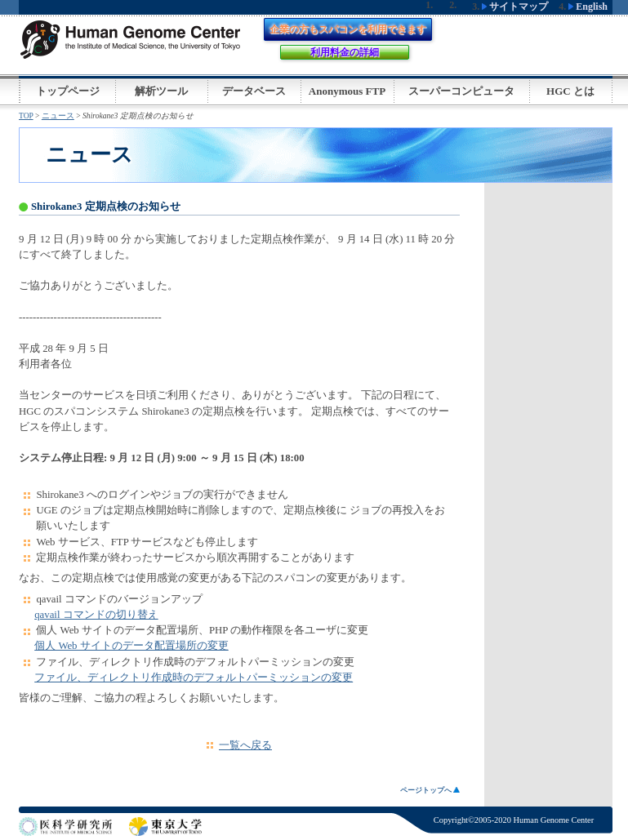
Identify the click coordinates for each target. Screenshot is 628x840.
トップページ (68, 91)
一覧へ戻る (245, 745)
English (588, 7)
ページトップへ (430, 790)
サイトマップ (515, 7)
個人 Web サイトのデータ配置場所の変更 (131, 646)
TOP (26, 116)
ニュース (58, 116)
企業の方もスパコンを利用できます (348, 29)
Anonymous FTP (347, 91)
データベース (254, 91)
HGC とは (570, 91)
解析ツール (161, 91)
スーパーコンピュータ (461, 91)
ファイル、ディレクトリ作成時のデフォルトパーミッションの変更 (194, 678)
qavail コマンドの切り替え (96, 615)
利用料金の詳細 (345, 52)
